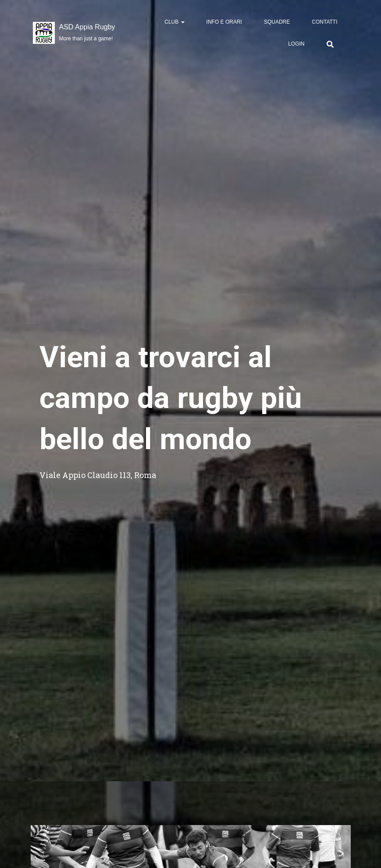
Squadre (277, 22)
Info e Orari (224, 22)
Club (174, 22)
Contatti (324, 22)
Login (296, 44)
